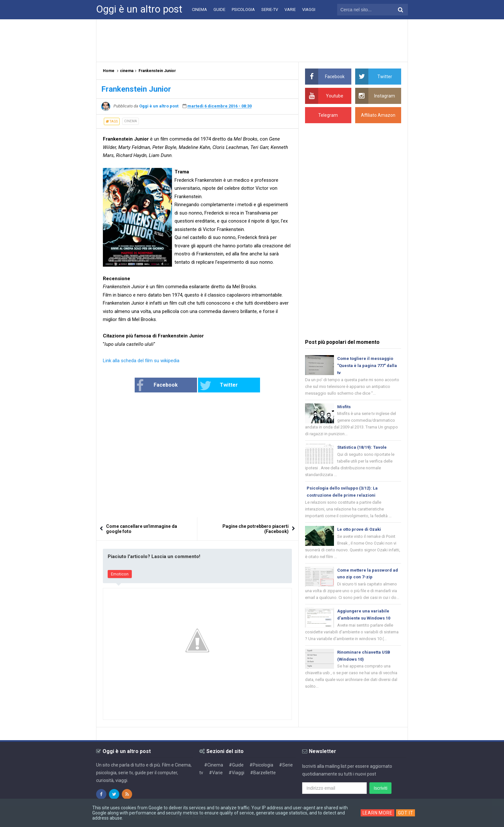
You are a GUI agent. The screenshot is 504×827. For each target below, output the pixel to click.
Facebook (157, 386)
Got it (406, 813)
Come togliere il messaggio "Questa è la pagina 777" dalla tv (367, 366)
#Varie (216, 773)
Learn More (378, 813)
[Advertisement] (252, 40)
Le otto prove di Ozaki (359, 529)
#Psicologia (261, 765)
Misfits (344, 407)
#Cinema (214, 765)
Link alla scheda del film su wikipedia (141, 361)
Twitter (219, 386)
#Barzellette (263, 773)
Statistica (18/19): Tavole (362, 447)
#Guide (236, 765)
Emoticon (120, 574)
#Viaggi (236, 773)
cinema (130, 121)
